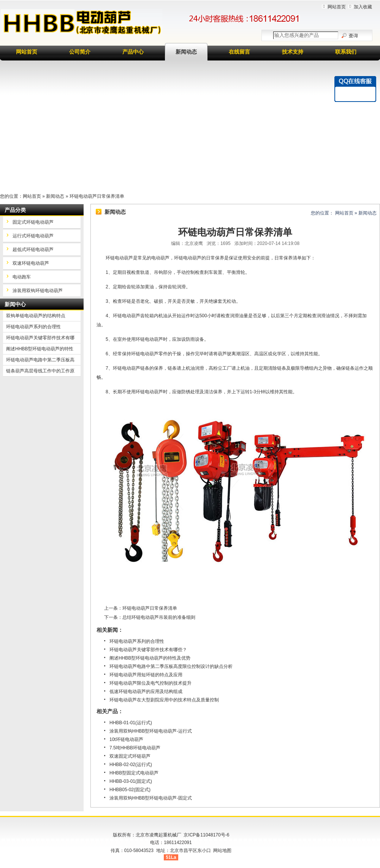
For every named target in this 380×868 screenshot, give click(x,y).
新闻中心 (15, 304)
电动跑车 (22, 277)
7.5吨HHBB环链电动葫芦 (135, 748)
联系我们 (346, 52)
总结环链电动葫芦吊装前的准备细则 (159, 617)
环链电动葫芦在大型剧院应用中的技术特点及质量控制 (164, 700)
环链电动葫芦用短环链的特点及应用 (146, 675)
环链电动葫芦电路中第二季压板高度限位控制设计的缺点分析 (171, 666)
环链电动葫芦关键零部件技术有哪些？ (148, 650)
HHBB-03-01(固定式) (131, 781)
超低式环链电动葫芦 (33, 250)
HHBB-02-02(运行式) (131, 765)
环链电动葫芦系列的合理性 (137, 641)
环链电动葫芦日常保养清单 (150, 608)
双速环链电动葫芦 (31, 263)
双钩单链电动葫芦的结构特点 (36, 316)
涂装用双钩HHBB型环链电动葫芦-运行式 (151, 731)
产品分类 (15, 210)
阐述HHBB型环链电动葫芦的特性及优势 (150, 658)
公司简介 (80, 52)
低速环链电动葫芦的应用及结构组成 (146, 692)
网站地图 (222, 851)
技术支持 (293, 52)
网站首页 (337, 7)
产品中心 (133, 52)
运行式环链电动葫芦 (33, 236)
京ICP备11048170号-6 (206, 835)
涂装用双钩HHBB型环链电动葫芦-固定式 (151, 798)
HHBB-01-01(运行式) (131, 723)
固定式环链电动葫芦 (33, 222)
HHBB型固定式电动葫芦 (134, 773)
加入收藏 (363, 7)
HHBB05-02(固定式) (130, 790)
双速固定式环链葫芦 (130, 756)
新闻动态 (186, 52)
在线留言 (239, 52)
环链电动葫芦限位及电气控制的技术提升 (150, 683)
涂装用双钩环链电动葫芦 (38, 291)
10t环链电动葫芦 (126, 739)
